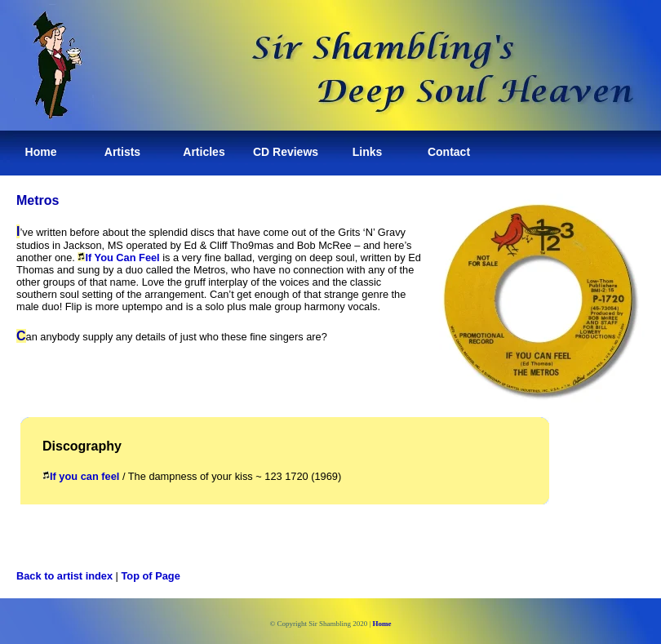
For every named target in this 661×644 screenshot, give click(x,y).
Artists (122, 152)
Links (368, 152)
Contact (449, 152)
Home (41, 152)
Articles (204, 152)
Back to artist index (64, 576)
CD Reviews (286, 152)
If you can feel (81, 476)
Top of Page (151, 576)
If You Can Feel (118, 258)
